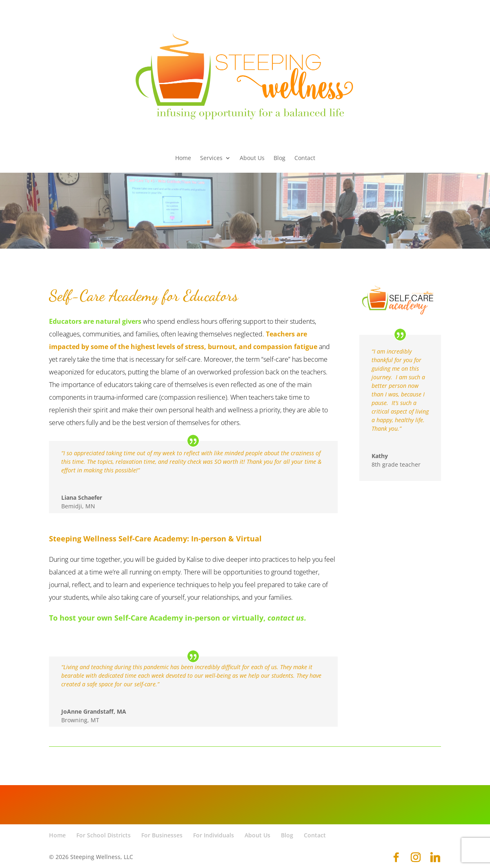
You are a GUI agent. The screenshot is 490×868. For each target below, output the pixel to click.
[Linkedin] (435, 857)
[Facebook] (396, 857)
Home (183, 158)
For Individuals (214, 835)
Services (211, 158)
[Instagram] (416, 857)
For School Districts (104, 835)
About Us (252, 158)
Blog (280, 158)
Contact (305, 158)
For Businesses (162, 835)
